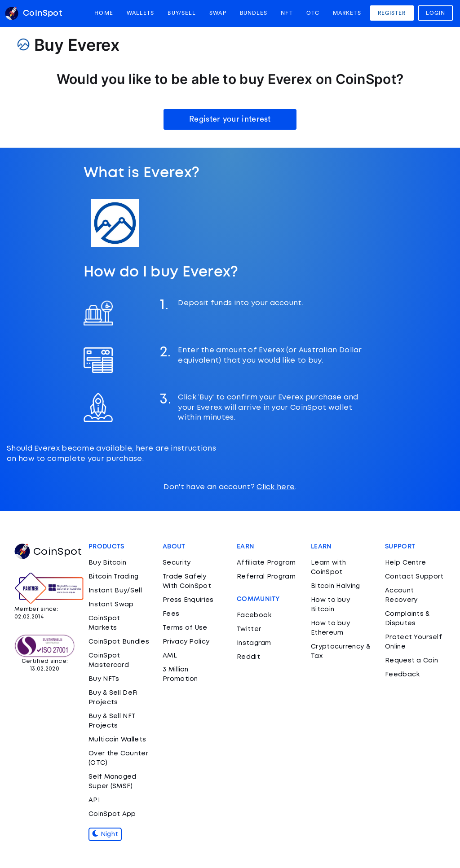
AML (170, 656)
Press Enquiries (188, 600)
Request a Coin (411, 661)
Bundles (254, 13)
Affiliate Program (266, 563)
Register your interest (230, 119)
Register (392, 13)
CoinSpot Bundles (119, 642)
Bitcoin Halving (336, 586)
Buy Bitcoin (107, 563)
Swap (218, 13)
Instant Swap (111, 605)
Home (104, 13)
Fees (171, 614)
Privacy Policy (186, 642)
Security (177, 563)
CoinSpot (48, 552)
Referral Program (266, 577)
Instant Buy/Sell (115, 591)
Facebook (254, 615)
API (94, 800)
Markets (347, 13)
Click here (276, 487)
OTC (313, 13)
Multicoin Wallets (117, 740)
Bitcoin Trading (114, 577)
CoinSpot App (112, 814)
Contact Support (414, 577)
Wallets (141, 13)
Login (436, 13)
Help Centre (405, 563)
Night (105, 834)
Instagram (254, 643)
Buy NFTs (104, 679)
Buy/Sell (182, 13)
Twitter (249, 629)
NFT (287, 13)
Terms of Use (185, 628)
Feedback (402, 675)
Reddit (248, 657)
